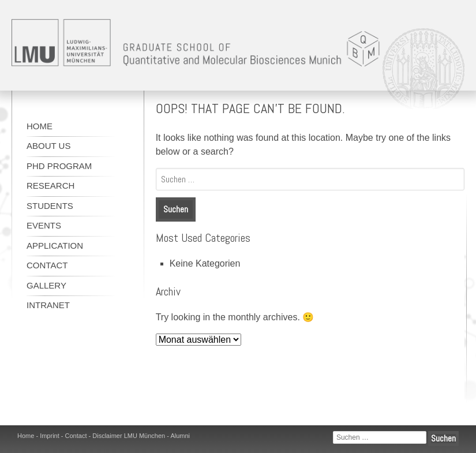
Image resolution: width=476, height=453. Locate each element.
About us (48, 146)
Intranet (48, 305)
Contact (47, 265)
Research (50, 186)
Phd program (59, 166)
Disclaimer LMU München (129, 436)
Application (55, 246)
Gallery (46, 285)
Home (40, 126)
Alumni (180, 436)
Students (50, 206)
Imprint (50, 436)
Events (44, 225)
